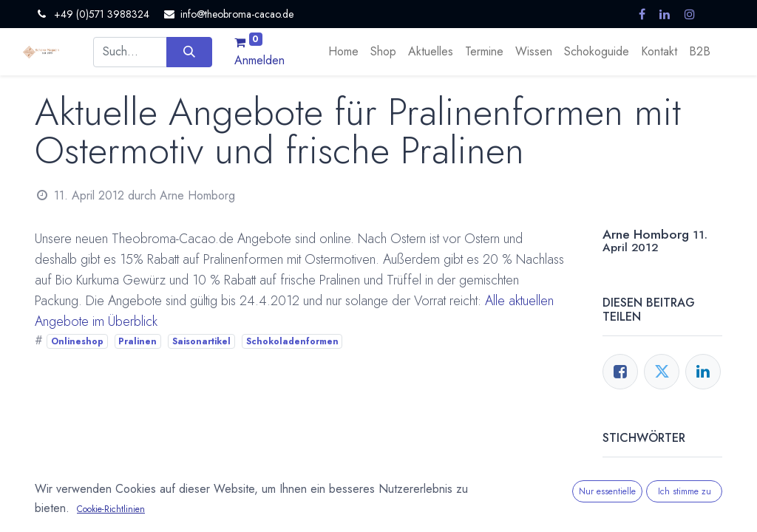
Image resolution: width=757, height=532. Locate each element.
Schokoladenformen (292, 341)
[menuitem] (343, 52)
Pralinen (138, 341)
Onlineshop (77, 341)
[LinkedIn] (703, 372)
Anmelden (259, 60)
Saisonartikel (201, 341)
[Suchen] (189, 52)
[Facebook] (620, 372)
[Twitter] (662, 372)
